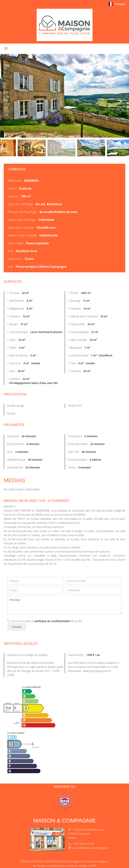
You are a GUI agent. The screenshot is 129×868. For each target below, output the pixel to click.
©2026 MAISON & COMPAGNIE (39, 861)
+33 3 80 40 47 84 (83, 844)
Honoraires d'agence (96, 861)
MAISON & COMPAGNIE (64, 820)
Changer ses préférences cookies (55, 866)
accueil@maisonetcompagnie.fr (91, 848)
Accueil (65, 25)
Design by (87, 866)
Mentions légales (71, 861)
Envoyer (17, 627)
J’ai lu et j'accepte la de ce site (47, 621)
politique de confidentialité (52, 621)
